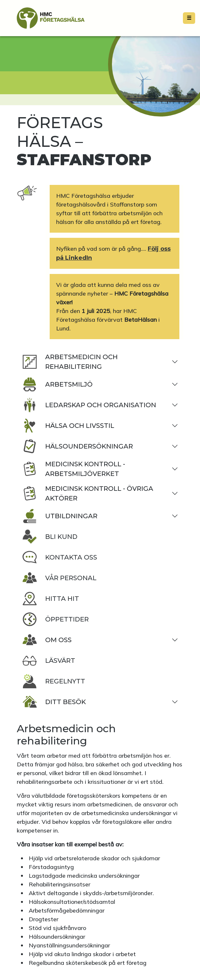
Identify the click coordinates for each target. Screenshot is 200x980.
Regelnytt (54, 681)
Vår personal (59, 578)
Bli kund (50, 537)
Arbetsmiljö (57, 384)
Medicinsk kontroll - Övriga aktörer (88, 493)
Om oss (47, 640)
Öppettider (55, 619)
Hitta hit (50, 599)
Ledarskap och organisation (89, 405)
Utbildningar (60, 516)
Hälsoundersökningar (77, 446)
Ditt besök (54, 702)
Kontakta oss (60, 557)
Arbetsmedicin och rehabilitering (70, 362)
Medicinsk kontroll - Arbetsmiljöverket (74, 469)
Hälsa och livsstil (68, 426)
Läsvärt (49, 661)
